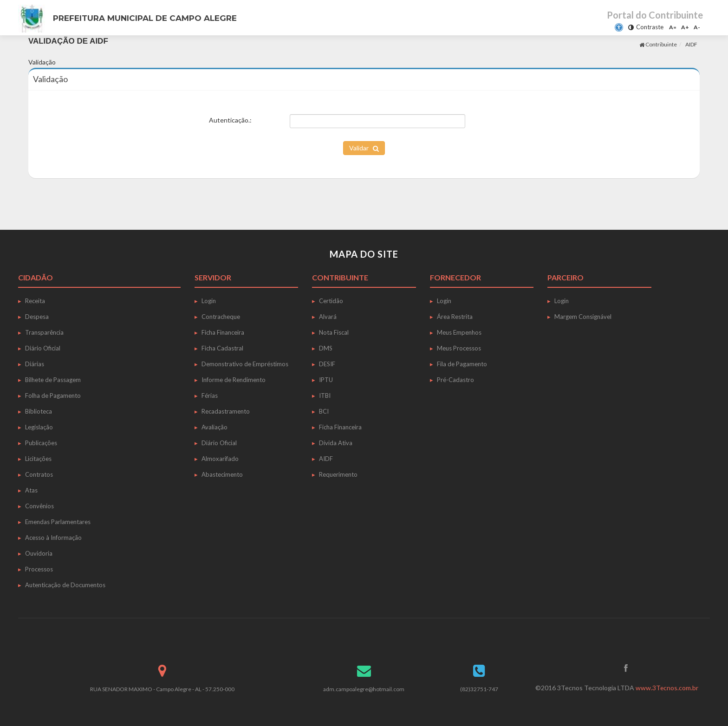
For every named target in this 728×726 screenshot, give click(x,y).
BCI (324, 411)
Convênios (39, 506)
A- (697, 27)
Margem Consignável (583, 317)
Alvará (328, 317)
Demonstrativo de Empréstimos (245, 364)
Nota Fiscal (334, 332)
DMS (326, 348)
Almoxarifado (220, 459)
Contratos (39, 474)
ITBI (325, 395)
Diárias (35, 364)
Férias (210, 395)
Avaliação (214, 427)
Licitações (38, 459)
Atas (31, 490)
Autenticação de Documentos (65, 585)
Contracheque (221, 317)
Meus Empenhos (459, 332)
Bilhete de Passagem (53, 380)
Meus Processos (459, 348)
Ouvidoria (39, 553)
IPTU (326, 380)
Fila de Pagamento (462, 364)
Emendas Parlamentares (58, 522)
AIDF (691, 44)
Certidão (331, 301)
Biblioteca (39, 411)
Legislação (39, 427)
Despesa (37, 317)
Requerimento (338, 474)
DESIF (327, 364)
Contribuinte (658, 44)
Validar (364, 148)
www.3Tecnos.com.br (667, 688)
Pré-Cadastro (455, 380)
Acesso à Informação (53, 538)
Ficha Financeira (223, 332)
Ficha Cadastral (222, 348)
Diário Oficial (43, 348)
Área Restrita (455, 317)
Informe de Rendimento (234, 380)
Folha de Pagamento (53, 395)
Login (209, 301)
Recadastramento (226, 411)
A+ (685, 27)
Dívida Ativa (336, 443)
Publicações (41, 443)
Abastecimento (222, 474)
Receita (35, 301)
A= (673, 27)
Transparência (44, 332)
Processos (39, 569)
